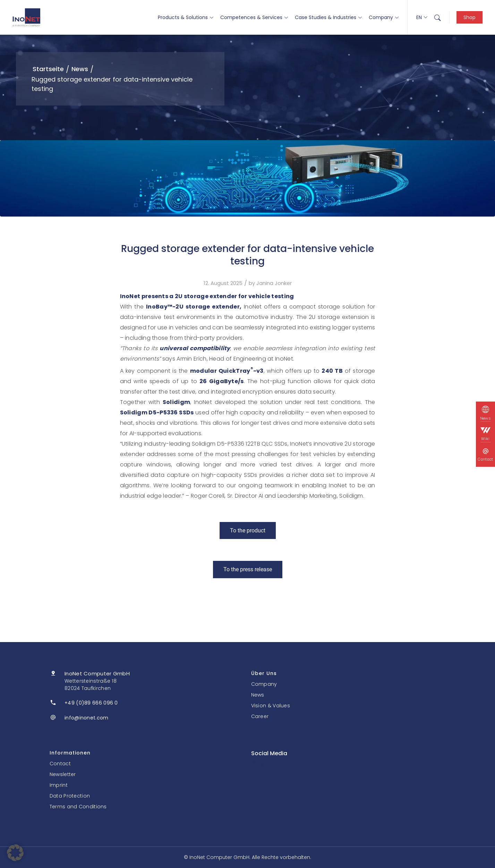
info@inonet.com (87, 718)
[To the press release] (248, 569)
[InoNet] (26, 17)
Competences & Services (254, 17)
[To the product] (248, 530)
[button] (15, 853)
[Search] (437, 17)
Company (384, 17)
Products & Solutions (186, 17)
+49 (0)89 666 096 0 (91, 703)
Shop (470, 17)
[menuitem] (437, 17)
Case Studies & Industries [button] (328, 17)
